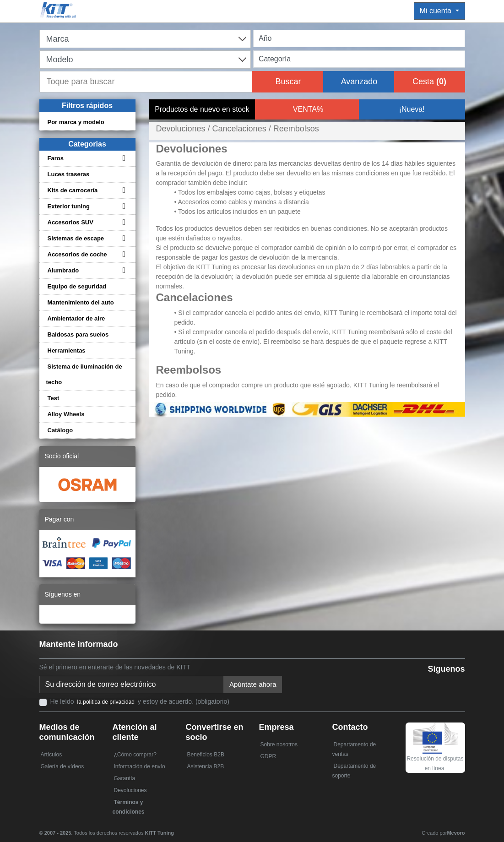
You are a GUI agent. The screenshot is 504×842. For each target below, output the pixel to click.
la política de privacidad (106, 702)
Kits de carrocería (73, 190)
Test (54, 398)
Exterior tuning (69, 206)
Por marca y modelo (76, 122)
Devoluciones (130, 790)
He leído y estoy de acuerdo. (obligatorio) (140, 701)
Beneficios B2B (206, 755)
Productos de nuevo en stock (202, 109)
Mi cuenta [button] (437, 11)
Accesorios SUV (70, 222)
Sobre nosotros (279, 744)
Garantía (125, 778)
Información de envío (140, 766)
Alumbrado (63, 270)
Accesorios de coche (77, 254)
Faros (56, 158)
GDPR (268, 756)
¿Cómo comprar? (135, 755)
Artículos (51, 755)
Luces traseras (69, 174)
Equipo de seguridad (77, 286)
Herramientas (67, 350)
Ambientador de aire (76, 318)
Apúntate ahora (253, 684)
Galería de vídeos (62, 766)
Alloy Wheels (66, 414)
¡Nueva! (412, 109)
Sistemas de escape (76, 238)
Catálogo (60, 430)
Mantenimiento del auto (81, 302)
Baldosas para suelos (78, 334)
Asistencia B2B (206, 766)
